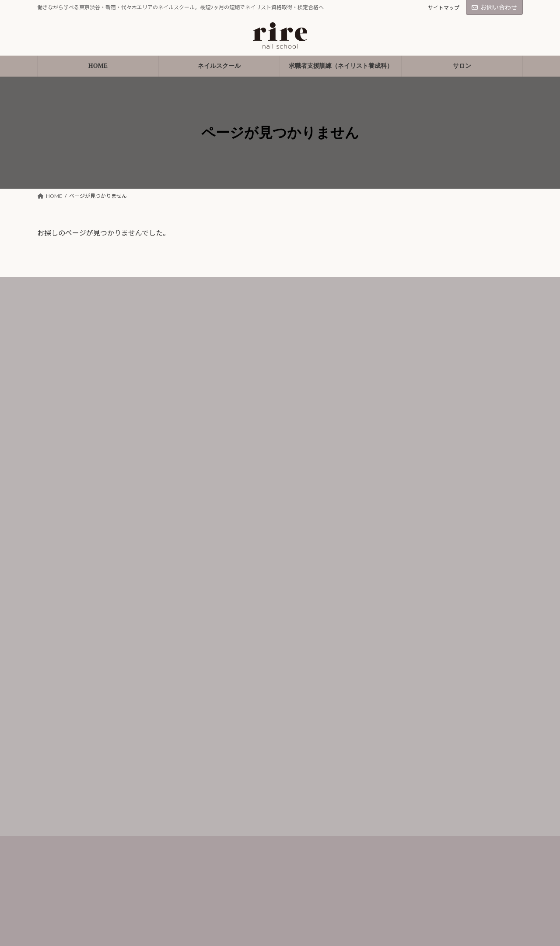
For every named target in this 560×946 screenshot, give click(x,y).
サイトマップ (444, 8)
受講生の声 (59, 852)
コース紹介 (58, 833)
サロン (219, 833)
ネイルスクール (65, 814)
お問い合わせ (494, 7)
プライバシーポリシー (240, 852)
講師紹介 (56, 870)
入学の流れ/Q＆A (68, 888)
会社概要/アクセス (69, 907)
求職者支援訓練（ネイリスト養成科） (262, 814)
